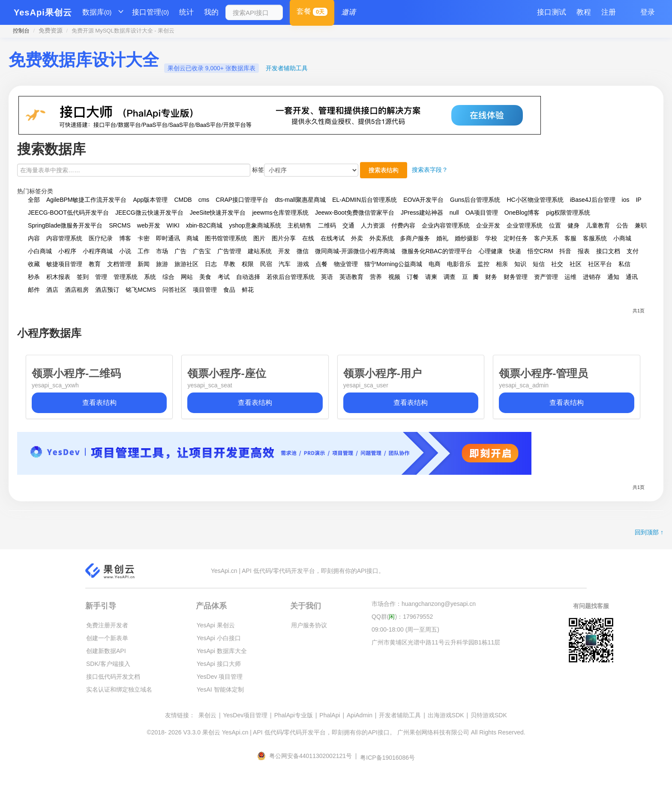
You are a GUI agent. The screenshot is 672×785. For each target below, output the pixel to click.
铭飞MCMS (141, 290)
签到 (83, 277)
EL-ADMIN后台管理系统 (364, 200)
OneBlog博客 (522, 213)
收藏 (34, 264)
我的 (211, 12)
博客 (125, 238)
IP (638, 200)
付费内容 (403, 225)
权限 (248, 264)
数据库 (97, 12)
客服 (570, 238)
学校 (491, 238)
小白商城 (40, 251)
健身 (573, 225)
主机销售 (300, 225)
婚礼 (442, 238)
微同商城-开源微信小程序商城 (355, 251)
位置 (555, 225)
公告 (622, 225)
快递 (515, 251)
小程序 (67, 251)
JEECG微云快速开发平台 (149, 213)
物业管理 (346, 264)
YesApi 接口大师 (219, 664)
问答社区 (174, 290)
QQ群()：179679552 (402, 617)
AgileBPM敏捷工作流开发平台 (86, 200)
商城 (192, 238)
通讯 (632, 277)
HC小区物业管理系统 (535, 200)
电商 (435, 264)
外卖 (357, 238)
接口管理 (150, 12)
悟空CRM (540, 251)
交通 (348, 225)
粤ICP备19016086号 (387, 758)
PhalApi (330, 715)
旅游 (162, 264)
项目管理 (205, 290)
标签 (258, 170)
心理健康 (491, 251)
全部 (34, 200)
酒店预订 (107, 290)
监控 (483, 264)
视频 (394, 277)
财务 (491, 277)
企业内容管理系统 (446, 225)
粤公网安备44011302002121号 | (308, 756)
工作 (144, 251)
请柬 (431, 277)
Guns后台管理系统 (475, 200)
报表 (584, 251)
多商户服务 (415, 238)
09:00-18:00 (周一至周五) (405, 629)
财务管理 (516, 277)
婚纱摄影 (467, 238)
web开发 (149, 225)
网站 (187, 277)
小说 (125, 251)
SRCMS (120, 225)
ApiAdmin (360, 715)
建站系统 (260, 251)
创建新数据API (106, 651)
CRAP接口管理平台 (242, 200)
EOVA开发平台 (423, 200)
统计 (186, 12)
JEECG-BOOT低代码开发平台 (68, 213)
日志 (211, 264)
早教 (229, 264)
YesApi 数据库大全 (222, 651)
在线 (308, 238)
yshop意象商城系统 (255, 225)
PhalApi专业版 (294, 715)
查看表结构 (99, 403)
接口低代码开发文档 (113, 677)
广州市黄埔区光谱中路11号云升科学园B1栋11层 (436, 642)
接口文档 (608, 251)
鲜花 (248, 290)
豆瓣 (470, 277)
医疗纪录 (101, 238)
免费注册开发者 (107, 625)
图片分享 (284, 238)
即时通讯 (168, 238)
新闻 (144, 264)
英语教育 (351, 277)
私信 (624, 264)
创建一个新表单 (107, 638)
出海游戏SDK (446, 715)
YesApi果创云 (43, 12)
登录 (648, 12)
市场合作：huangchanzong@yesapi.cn (424, 604)
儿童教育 (598, 225)
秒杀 (34, 277)
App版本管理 (150, 200)
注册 (609, 12)
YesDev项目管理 (245, 715)
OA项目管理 (482, 213)
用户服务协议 (309, 625)
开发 (284, 251)
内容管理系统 (64, 238)
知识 (520, 264)
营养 (376, 277)
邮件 (34, 290)
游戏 (303, 264)
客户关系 (546, 238)
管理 (101, 277)
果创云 (207, 715)
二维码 (327, 225)
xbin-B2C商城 (204, 225)
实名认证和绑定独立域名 (119, 689)
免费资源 (51, 30)
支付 (633, 251)
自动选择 (248, 277)
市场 (162, 251)
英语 (327, 277)
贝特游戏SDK (489, 715)
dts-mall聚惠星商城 (300, 200)
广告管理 (229, 251)
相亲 (502, 264)
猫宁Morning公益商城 (393, 264)
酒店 (52, 290)
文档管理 (119, 264)
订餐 (413, 277)
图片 (259, 238)
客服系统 (595, 238)
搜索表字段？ (430, 170)
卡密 (144, 238)
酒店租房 (77, 290)
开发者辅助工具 (287, 68)
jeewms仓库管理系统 (280, 213)
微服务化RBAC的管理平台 (437, 251)
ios (626, 200)
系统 (150, 277)
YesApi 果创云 (216, 625)
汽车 (285, 264)
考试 (224, 277)
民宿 (266, 264)
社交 (557, 264)
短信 (539, 264)
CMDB (183, 200)
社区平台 (600, 264)
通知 (613, 277)
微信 (303, 251)
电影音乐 (459, 264)
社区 (576, 264)
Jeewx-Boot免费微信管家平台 (355, 213)
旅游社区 (186, 264)
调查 (450, 277)
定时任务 (516, 238)
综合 (168, 277)
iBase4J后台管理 (593, 200)
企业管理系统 (525, 225)
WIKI (173, 225)
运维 (570, 277)
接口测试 (552, 12)
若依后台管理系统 (291, 277)
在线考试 (333, 238)
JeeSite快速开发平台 (218, 213)
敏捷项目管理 (64, 264)
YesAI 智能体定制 (220, 689)
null (454, 213)
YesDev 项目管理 (220, 677)
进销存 (592, 277)
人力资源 (373, 225)
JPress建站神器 (422, 213)
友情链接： (180, 715)
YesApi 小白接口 (219, 638)
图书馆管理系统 (226, 238)
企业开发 (488, 225)
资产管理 (546, 277)
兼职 (641, 225)
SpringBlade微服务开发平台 (65, 225)
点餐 (321, 264)
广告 (180, 251)
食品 (229, 290)
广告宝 (202, 251)
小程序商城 (98, 251)
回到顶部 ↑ (649, 532)
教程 (584, 12)
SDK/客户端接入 (108, 664)
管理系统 (126, 277)
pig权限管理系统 (568, 213)
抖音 (565, 251)
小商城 (622, 238)
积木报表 (58, 277)
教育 (95, 264)
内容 (34, 238)
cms (204, 200)
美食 (205, 277)
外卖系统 (381, 238)
